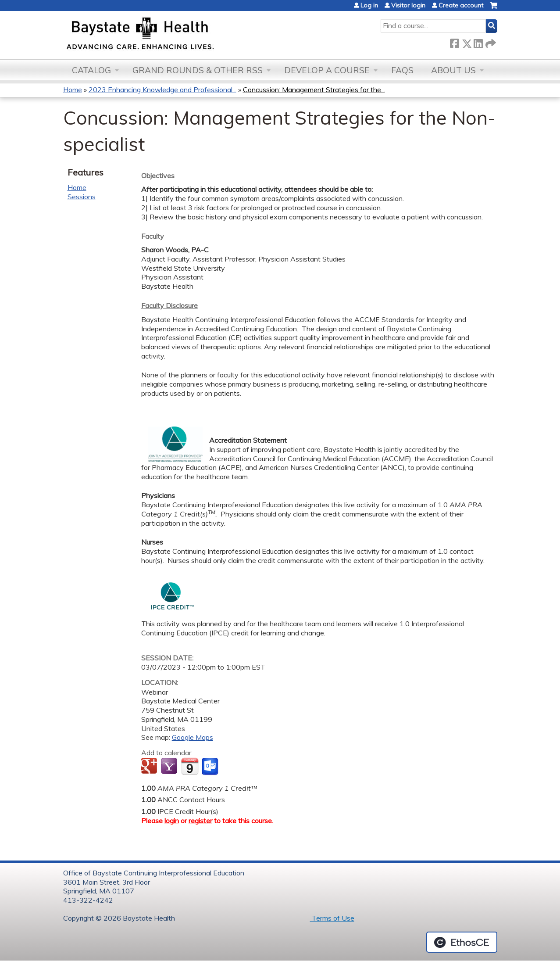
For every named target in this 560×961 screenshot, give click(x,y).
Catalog (91, 70)
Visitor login (408, 5)
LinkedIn (478, 42)
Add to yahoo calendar (170, 767)
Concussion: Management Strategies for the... (314, 90)
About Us (453, 70)
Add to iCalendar (190, 766)
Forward (490, 42)
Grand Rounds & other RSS (198, 70)
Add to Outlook (211, 767)
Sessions (82, 197)
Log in (369, 5)
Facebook (454, 42)
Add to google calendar (150, 767)
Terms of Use (332, 918)
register (200, 821)
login (172, 821)
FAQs (402, 70)
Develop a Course (327, 70)
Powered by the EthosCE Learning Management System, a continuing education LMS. (462, 942)
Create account (461, 5)
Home (73, 90)
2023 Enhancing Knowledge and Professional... (162, 90)
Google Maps (193, 737)
